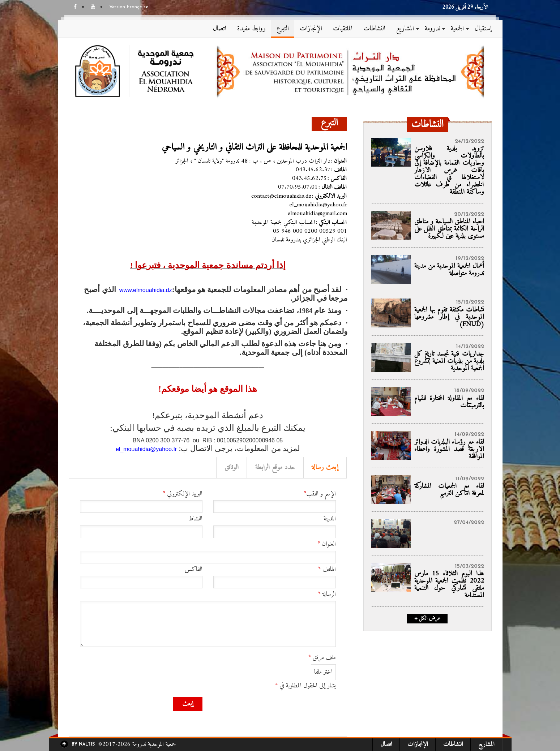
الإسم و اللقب (320, 494)
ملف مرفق (322, 658)
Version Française (129, 7)
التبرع (283, 29)
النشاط (195, 519)
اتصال (220, 29)
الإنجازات (311, 29)
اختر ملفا (323, 672)
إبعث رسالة (325, 467)
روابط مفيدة (251, 29)
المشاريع (405, 29)
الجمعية (457, 29)
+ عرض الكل (427, 619)
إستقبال (483, 29)
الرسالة (327, 595)
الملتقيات (343, 29)
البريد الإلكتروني (182, 494)
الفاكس (194, 570)
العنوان (327, 544)
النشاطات (374, 29)
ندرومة (432, 29)
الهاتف (327, 570)
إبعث (188, 704)
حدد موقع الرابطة (275, 467)
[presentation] (281, 711)
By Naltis (83, 744)
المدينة (330, 519)
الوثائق (232, 467)
